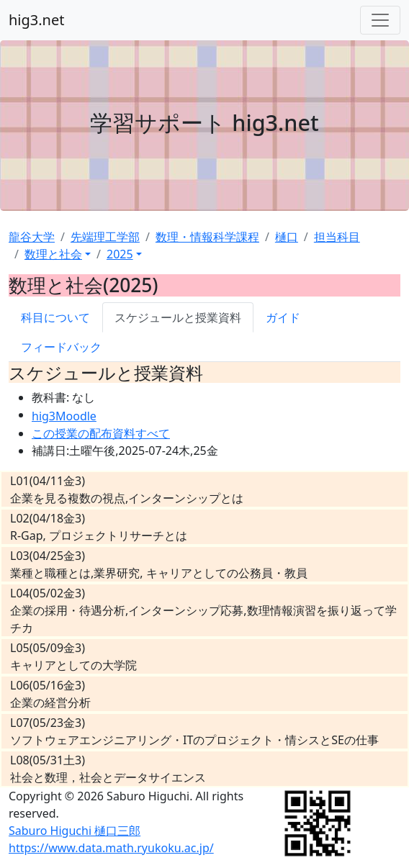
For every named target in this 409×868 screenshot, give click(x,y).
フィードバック (61, 347)
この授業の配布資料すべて (101, 433)
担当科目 (337, 237)
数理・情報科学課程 (207, 237)
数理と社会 (53, 254)
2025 (120, 254)
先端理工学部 (105, 237)
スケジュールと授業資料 (178, 317)
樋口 (287, 237)
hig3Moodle (64, 416)
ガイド (283, 317)
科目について (55, 317)
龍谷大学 (32, 237)
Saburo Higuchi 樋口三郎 (75, 831)
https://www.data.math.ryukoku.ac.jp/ (111, 848)
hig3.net (36, 20)
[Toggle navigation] (380, 20)
